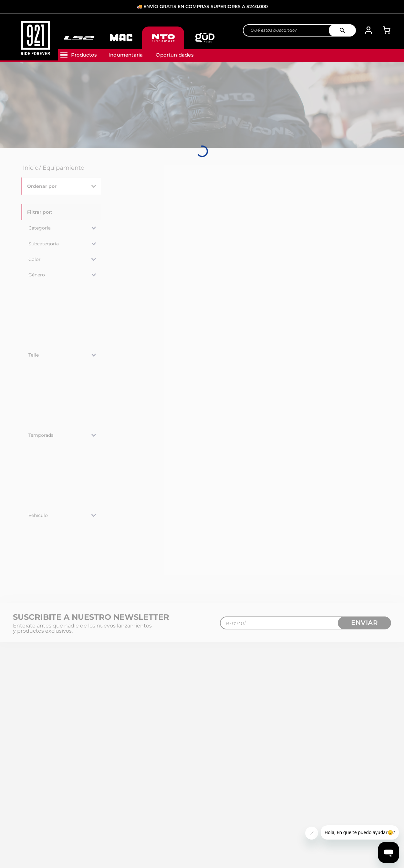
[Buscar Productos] (345, 31)
